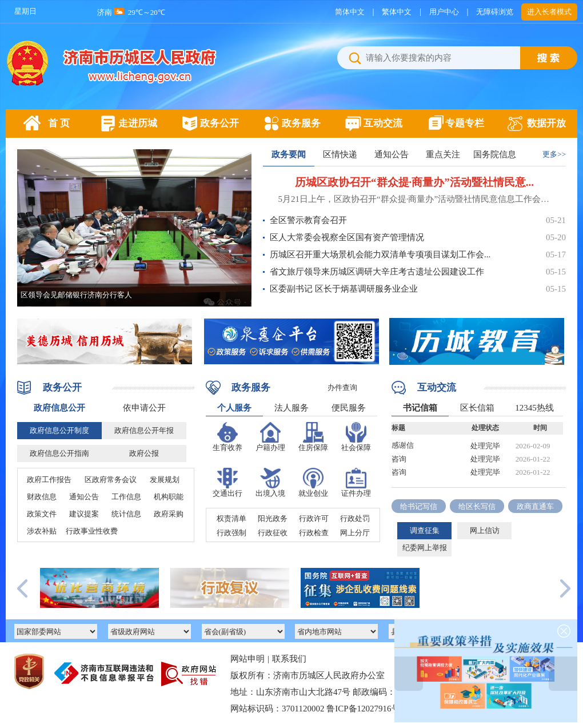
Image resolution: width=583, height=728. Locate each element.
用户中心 (444, 12)
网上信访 (485, 530)
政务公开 (219, 123)
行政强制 (231, 533)
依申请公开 (144, 408)
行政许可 (314, 518)
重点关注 (443, 154)
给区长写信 (477, 506)
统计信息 (126, 514)
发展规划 (165, 480)
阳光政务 (273, 518)
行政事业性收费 (92, 531)
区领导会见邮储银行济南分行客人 (76, 295)
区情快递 (340, 154)
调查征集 (425, 530)
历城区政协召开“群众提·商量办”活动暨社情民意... (414, 182)
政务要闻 (289, 154)
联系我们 (289, 659)
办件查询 (342, 387)
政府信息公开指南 (59, 453)
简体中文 (350, 12)
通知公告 (392, 154)
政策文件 (42, 514)
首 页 (59, 123)
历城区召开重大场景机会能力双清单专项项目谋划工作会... (380, 254)
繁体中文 (397, 12)
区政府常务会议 (111, 480)
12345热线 (534, 408)
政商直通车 (535, 506)
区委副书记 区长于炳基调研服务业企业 (344, 289)
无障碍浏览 (495, 12)
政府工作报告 (49, 480)
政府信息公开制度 (59, 430)
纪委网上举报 (425, 548)
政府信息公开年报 (144, 430)
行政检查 (314, 533)
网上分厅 (355, 533)
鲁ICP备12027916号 (363, 709)
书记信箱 (420, 408)
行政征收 (273, 533)
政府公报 (144, 453)
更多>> (554, 154)
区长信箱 (477, 408)
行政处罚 (355, 518)
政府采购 (169, 514)
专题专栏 (465, 123)
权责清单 (231, 518)
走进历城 (138, 123)
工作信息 (126, 497)
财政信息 (42, 497)
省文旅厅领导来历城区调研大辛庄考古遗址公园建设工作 (377, 272)
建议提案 (84, 514)
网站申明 (247, 659)
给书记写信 (419, 506)
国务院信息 (495, 154)
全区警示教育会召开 (308, 220)
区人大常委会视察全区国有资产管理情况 (347, 237)
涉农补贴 (42, 531)
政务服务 (301, 123)
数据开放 (546, 123)
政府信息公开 (59, 408)
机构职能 (169, 497)
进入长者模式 (549, 12)
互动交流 (383, 123)
